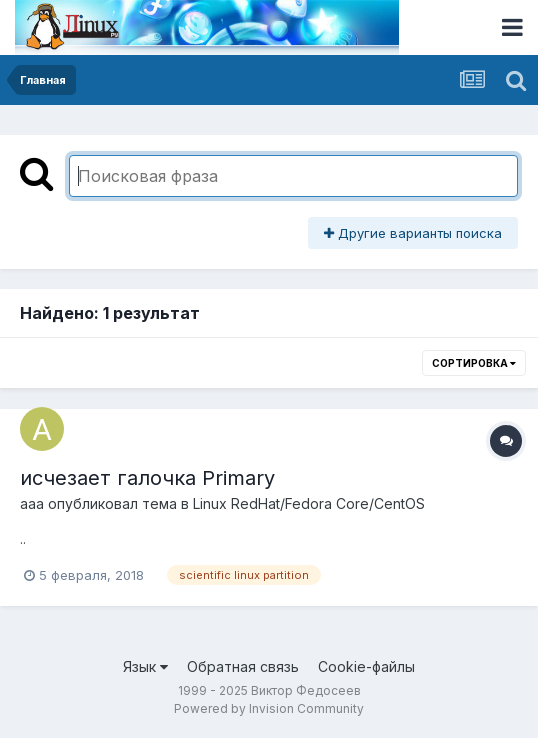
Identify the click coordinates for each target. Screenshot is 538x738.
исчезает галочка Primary (147, 478)
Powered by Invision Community (269, 708)
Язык (145, 666)
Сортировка (474, 363)
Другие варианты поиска (413, 233)
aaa (32, 503)
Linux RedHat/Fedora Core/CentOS (309, 503)
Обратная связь (243, 666)
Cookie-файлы (366, 666)
